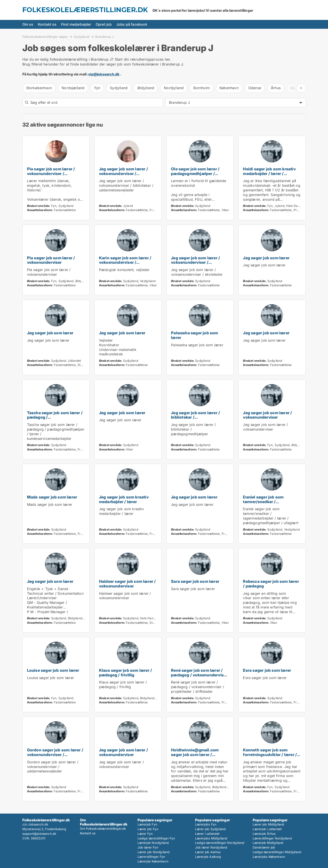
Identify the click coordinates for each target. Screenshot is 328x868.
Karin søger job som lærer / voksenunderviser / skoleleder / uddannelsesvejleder (125, 265)
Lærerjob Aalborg (208, 857)
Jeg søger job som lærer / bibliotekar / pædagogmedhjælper (195, 417)
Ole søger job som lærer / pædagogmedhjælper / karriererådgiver (195, 174)
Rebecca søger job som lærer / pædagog (271, 584)
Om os (28, 24)
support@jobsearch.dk (39, 834)
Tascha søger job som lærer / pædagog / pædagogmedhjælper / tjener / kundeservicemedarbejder (55, 420)
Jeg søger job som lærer (266, 258)
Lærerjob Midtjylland (268, 843)
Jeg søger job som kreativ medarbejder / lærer (124, 499)
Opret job (104, 24)
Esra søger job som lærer (267, 670)
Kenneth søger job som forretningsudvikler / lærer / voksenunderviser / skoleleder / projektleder (270, 757)
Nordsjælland (73, 88)
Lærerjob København (153, 861)
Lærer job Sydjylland (211, 829)
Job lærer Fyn (148, 847)
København (229, 88)
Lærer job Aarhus (208, 852)
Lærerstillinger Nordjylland (272, 838)
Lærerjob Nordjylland (153, 843)
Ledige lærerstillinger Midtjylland (277, 852)
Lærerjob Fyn (147, 824)
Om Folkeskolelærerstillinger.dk (103, 829)
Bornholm (202, 88)
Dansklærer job (264, 847)
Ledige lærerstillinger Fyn (156, 838)
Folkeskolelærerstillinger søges (45, 37)
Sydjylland (82, 37)
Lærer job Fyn (148, 829)
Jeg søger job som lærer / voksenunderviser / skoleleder (195, 263)
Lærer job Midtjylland (269, 824)
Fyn (97, 88)
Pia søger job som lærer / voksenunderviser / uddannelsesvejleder (51, 174)
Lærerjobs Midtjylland (211, 838)
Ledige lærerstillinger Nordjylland (220, 843)
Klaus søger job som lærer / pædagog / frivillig (125, 673)
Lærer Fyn (145, 834)
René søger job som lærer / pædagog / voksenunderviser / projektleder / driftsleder (199, 675)
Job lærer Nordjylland (211, 847)
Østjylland (146, 88)
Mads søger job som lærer (52, 497)
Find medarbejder (76, 24)
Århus (276, 88)
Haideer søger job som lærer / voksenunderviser (127, 584)
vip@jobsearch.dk (104, 74)
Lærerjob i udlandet (267, 829)
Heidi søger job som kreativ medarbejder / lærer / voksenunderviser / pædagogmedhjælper (269, 176)
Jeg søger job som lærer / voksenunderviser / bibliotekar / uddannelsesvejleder (123, 176)
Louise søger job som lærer (53, 670)
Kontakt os (47, 24)
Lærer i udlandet (207, 834)
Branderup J (104, 37)
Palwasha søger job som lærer (194, 335)
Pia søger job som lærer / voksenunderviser (51, 260)
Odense (255, 88)
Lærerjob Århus (264, 834)
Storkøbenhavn (39, 88)
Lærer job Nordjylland (154, 852)
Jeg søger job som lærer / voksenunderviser (267, 415)
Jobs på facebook (132, 24)
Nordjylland (174, 88)
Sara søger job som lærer (195, 581)
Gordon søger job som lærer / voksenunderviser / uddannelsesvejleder (55, 755)
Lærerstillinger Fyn (151, 857)
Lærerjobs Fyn (206, 824)
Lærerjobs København (269, 857)
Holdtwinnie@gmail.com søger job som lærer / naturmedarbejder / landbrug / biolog (199, 757)
